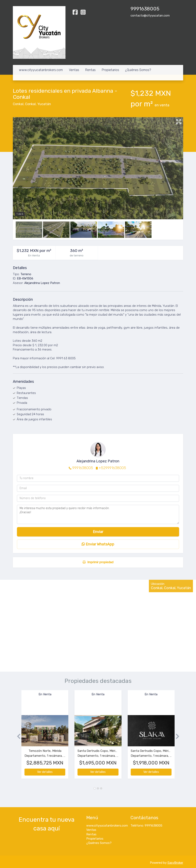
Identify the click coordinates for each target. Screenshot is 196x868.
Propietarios (110, 70)
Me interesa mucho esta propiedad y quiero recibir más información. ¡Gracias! (98, 514)
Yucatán (44, 104)
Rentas (90, 70)
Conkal (18, 104)
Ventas (74, 70)
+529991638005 (112, 468)
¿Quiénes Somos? (138, 70)
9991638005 (83, 468)
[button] (17, 736)
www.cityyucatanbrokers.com (41, 70)
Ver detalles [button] (45, 772)
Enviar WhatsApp (98, 544)
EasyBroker (175, 863)
